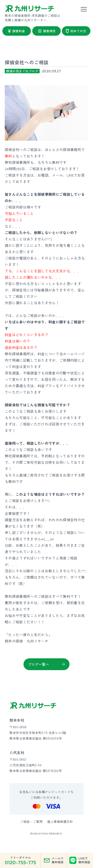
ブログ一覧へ (39, 664)
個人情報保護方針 (60, 822)
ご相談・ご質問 (31, 822)
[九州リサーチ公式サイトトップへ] (33, 705)
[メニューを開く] (84, 9)
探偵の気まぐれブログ (22, 71)
